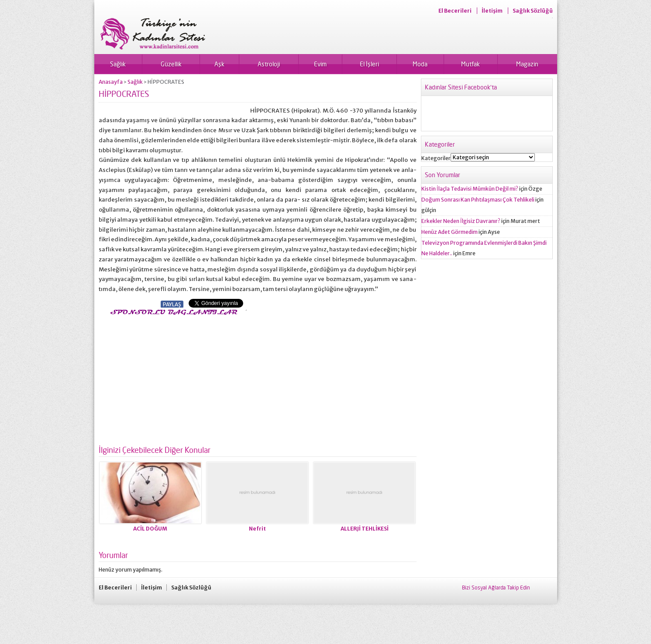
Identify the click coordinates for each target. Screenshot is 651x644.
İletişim (492, 11)
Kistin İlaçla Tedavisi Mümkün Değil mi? (470, 189)
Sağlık (118, 64)
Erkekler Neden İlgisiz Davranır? (461, 221)
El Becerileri (455, 11)
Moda (420, 64)
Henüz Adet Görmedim (449, 232)
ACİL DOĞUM (150, 529)
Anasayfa (111, 82)
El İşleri (369, 64)
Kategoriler (436, 158)
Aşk (219, 64)
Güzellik (171, 64)
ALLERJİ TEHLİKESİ (365, 529)
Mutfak (470, 64)
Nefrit (257, 529)
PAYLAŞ (172, 304)
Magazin (527, 64)
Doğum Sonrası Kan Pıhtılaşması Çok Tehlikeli (478, 200)
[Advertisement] (172, 378)
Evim (320, 64)
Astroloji (269, 64)
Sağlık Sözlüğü (533, 11)
